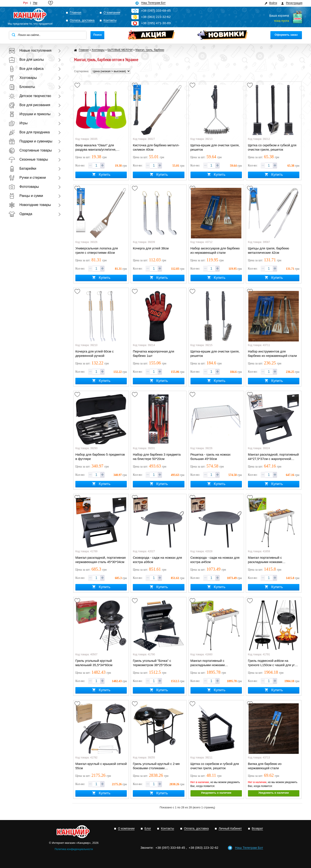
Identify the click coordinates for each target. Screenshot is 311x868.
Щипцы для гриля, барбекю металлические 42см (269, 250)
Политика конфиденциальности (74, 849)
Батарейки (22, 168)
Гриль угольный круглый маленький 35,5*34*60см (94, 663)
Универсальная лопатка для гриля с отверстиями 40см (97, 250)
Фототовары (24, 187)
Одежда (20, 214)
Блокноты (22, 87)
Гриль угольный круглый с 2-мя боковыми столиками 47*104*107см (156, 766)
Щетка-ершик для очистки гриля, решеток (215, 147)
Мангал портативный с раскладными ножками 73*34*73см (208, 663)
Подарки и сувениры (30, 141)
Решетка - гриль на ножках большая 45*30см (211, 457)
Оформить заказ (286, 35)
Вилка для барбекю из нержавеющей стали (265, 766)
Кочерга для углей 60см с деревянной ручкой (94, 353)
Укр (35, 3)
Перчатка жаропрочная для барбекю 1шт (153, 353)
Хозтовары (23, 78)
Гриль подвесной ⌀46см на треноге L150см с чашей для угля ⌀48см (273, 663)
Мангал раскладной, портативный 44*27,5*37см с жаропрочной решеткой (273, 457)
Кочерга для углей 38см (151, 248)
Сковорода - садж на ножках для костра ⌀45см (215, 560)
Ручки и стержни (27, 178)
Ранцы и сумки (26, 196)
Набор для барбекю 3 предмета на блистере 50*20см (157, 457)
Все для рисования (29, 105)
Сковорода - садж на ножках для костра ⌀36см (157, 560)
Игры (18, 123)
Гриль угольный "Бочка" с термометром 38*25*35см (152, 663)
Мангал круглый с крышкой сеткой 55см (101, 766)
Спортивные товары (30, 150)
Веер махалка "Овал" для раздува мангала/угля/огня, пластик (96, 148)
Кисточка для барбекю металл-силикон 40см (156, 147)
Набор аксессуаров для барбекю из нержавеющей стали (215, 250)
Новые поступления (30, 50)
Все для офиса (26, 69)
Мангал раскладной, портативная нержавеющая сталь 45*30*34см (101, 560)
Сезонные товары (28, 159)
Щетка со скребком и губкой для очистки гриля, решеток (272, 147)
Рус (26, 3)
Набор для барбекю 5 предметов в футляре (100, 457)
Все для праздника (29, 132)
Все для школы (26, 60)
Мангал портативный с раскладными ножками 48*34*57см (265, 560)
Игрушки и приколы (30, 114)
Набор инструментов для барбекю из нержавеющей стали (272, 353)
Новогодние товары (30, 205)
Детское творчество (30, 96)
